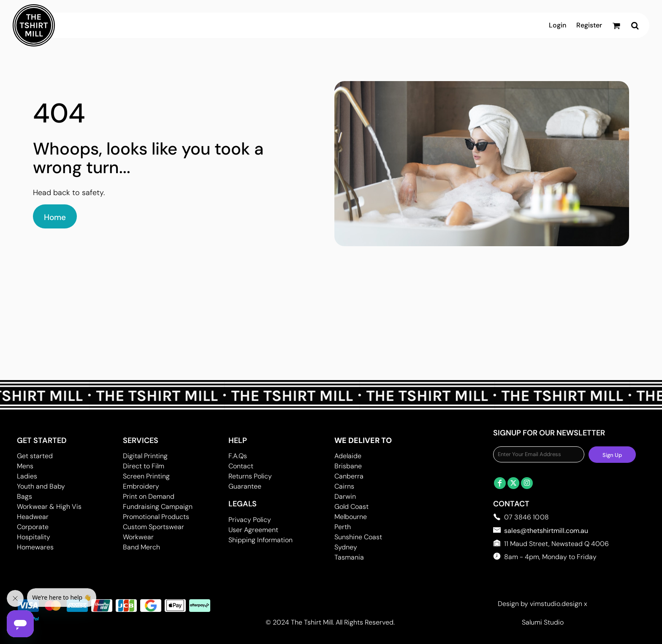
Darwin (345, 496)
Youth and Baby (41, 486)
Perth (343, 527)
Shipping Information (260, 540)
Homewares (35, 547)
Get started (35, 456)
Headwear (33, 517)
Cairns (344, 486)
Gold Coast (351, 507)
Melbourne (351, 517)
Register (589, 25)
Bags (24, 496)
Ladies (27, 476)
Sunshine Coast (358, 537)
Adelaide (348, 456)
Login (558, 25)
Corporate (33, 527)
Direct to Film (144, 466)
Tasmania (349, 557)
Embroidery (141, 486)
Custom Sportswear (153, 527)
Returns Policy (250, 476)
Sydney (346, 547)
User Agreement (253, 530)
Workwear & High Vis (49, 507)
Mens (25, 466)
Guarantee (245, 486)
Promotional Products (156, 517)
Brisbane (348, 466)
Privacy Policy (250, 520)
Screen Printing (146, 476)
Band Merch (141, 547)
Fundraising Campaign (158, 507)
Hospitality (34, 537)
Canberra (349, 476)
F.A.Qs (238, 456)
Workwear (138, 537)
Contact (241, 466)
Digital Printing (145, 456)
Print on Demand (149, 496)
